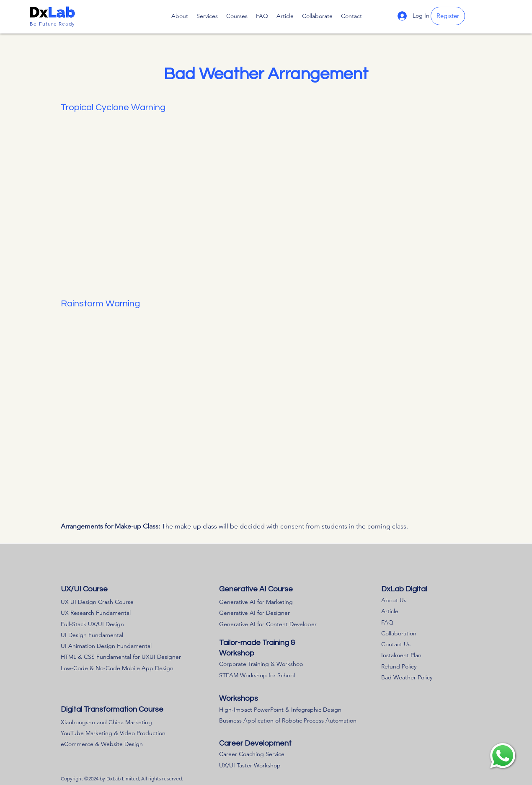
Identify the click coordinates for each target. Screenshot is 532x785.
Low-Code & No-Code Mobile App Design (117, 668)
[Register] (448, 16)
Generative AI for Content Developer (268, 624)
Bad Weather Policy (407, 677)
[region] (503, 756)
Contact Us (396, 644)
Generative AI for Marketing (256, 602)
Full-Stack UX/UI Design (92, 624)
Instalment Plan (401, 655)
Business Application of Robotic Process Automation (288, 720)
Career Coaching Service (252, 754)
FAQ (387, 622)
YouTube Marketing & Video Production (113, 733)
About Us (394, 600)
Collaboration (399, 633)
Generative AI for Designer (254, 613)
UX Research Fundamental (96, 613)
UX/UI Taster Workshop (250, 765)
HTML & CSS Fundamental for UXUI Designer (121, 657)
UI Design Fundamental (92, 635)
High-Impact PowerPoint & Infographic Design (280, 710)
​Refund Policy (399, 666)
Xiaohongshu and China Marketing (106, 722)
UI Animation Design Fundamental (106, 646)
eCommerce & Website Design (102, 744)
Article (390, 611)
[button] (237, 16)
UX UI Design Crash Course (97, 602)
